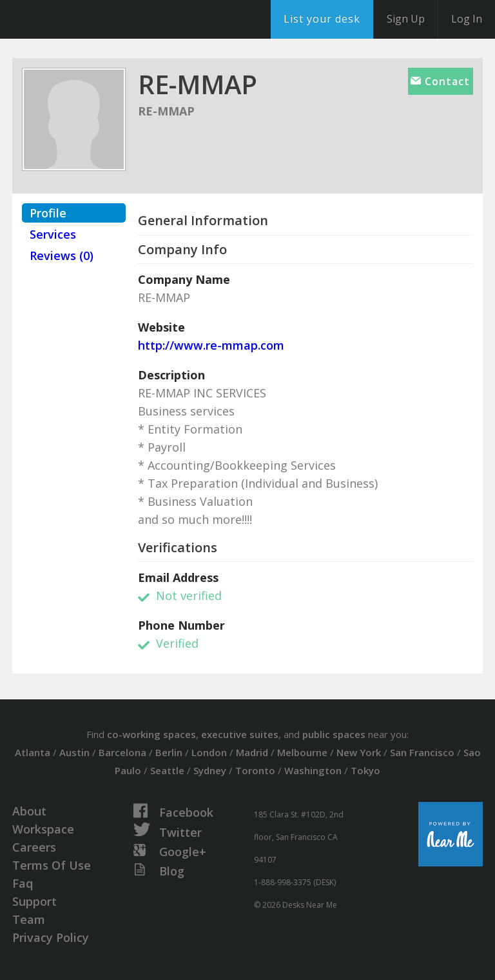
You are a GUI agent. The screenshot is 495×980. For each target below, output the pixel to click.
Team (29, 919)
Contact (440, 81)
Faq (23, 883)
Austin (74, 752)
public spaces (334, 734)
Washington (313, 770)
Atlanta (33, 752)
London (209, 752)
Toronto (255, 770)
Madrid (252, 752)
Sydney (210, 770)
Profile (48, 213)
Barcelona (122, 752)
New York (359, 752)
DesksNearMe (90, 19)
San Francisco (422, 752)
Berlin (169, 752)
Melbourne (302, 752)
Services (53, 234)
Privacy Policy (51, 937)
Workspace (43, 829)
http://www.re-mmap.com (211, 345)
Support (34, 901)
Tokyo (365, 770)
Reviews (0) (62, 255)
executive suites (240, 734)
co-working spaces (151, 734)
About (29, 811)
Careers (34, 847)
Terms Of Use (52, 865)
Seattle (167, 770)
